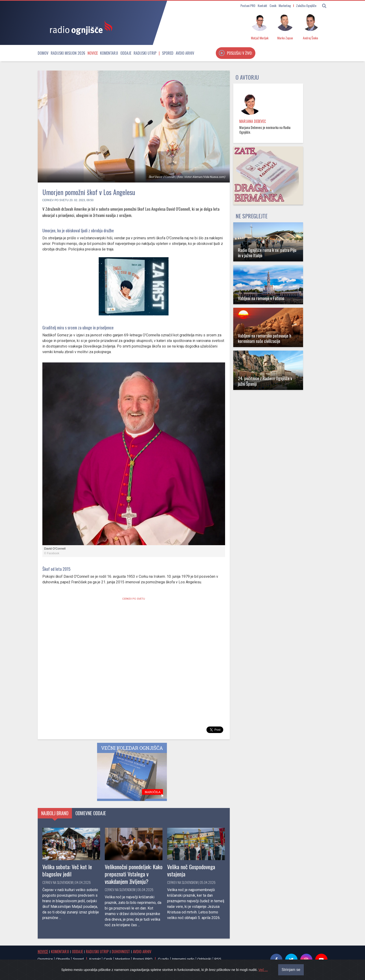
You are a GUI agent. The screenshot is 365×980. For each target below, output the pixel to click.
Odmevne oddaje (91, 813)
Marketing (285, 5)
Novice (93, 53)
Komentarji (109, 53)
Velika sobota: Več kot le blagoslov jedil (67, 870)
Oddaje (126, 53)
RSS (218, 959)
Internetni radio (183, 959)
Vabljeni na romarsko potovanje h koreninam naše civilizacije (265, 338)
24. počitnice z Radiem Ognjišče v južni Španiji (265, 381)
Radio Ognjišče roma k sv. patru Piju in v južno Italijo (267, 253)
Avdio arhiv (185, 53)
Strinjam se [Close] (291, 970)
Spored (168, 53)
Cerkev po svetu (56, 200)
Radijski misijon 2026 (68, 53)
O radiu (163, 959)
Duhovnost (121, 952)
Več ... (263, 970)
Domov (43, 53)
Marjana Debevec (253, 121)
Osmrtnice (45, 959)
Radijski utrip (145, 53)
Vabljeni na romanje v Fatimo (261, 298)
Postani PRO (248, 5)
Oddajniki (204, 959)
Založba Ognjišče (306, 5)
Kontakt (262, 5)
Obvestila (63, 959)
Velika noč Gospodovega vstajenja (191, 870)
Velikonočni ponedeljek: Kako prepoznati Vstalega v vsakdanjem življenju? (134, 874)
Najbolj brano (55, 813)
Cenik (273, 5)
